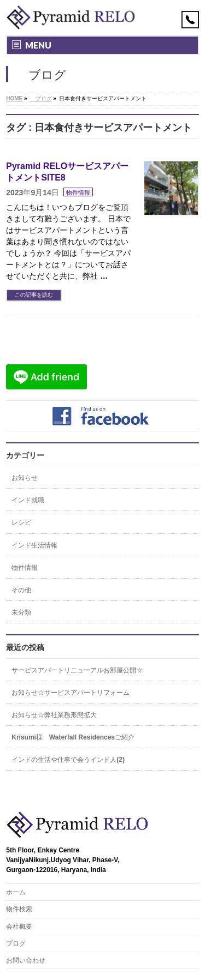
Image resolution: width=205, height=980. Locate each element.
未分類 (21, 612)
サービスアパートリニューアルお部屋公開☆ (77, 670)
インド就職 (28, 500)
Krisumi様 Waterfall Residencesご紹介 (73, 737)
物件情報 (78, 193)
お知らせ (25, 478)
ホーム (16, 892)
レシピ (21, 522)
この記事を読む (34, 295)
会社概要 (19, 927)
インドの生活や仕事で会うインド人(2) (68, 760)
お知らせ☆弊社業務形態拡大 (54, 715)
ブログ (16, 943)
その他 (21, 590)
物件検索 (19, 909)
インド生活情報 (34, 545)
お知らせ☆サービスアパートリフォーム (71, 693)
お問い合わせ (26, 960)
